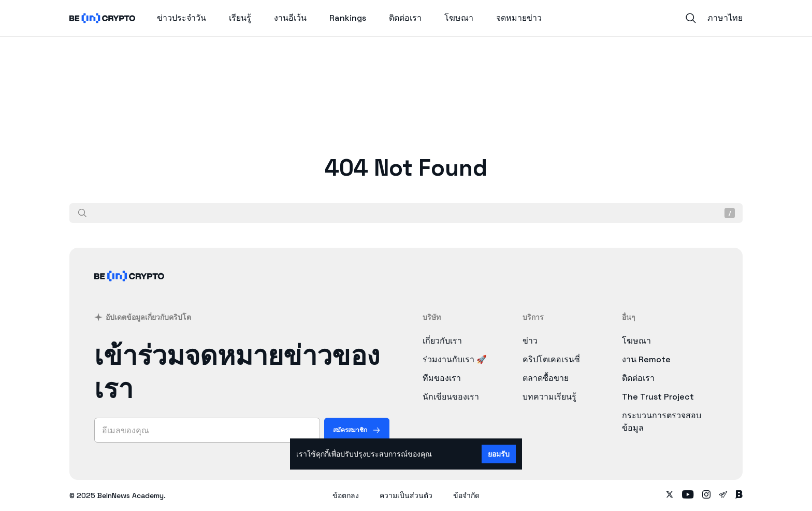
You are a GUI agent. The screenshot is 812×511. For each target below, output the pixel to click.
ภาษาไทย (725, 18)
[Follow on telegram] (723, 495)
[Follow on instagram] (706, 495)
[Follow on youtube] (688, 495)
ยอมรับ (499, 454)
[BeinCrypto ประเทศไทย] (129, 289)
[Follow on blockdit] (739, 495)
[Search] (691, 18)
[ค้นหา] (82, 213)
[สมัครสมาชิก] (357, 430)
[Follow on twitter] (670, 495)
